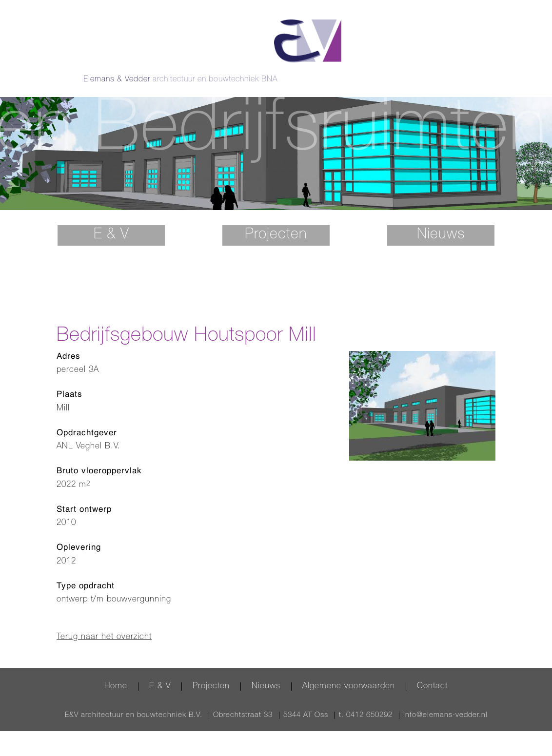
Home (116, 672)
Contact (432, 672)
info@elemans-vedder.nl (445, 701)
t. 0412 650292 (366, 701)
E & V (111, 221)
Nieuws (441, 221)
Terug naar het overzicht (104, 623)
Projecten (276, 221)
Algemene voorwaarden (349, 672)
